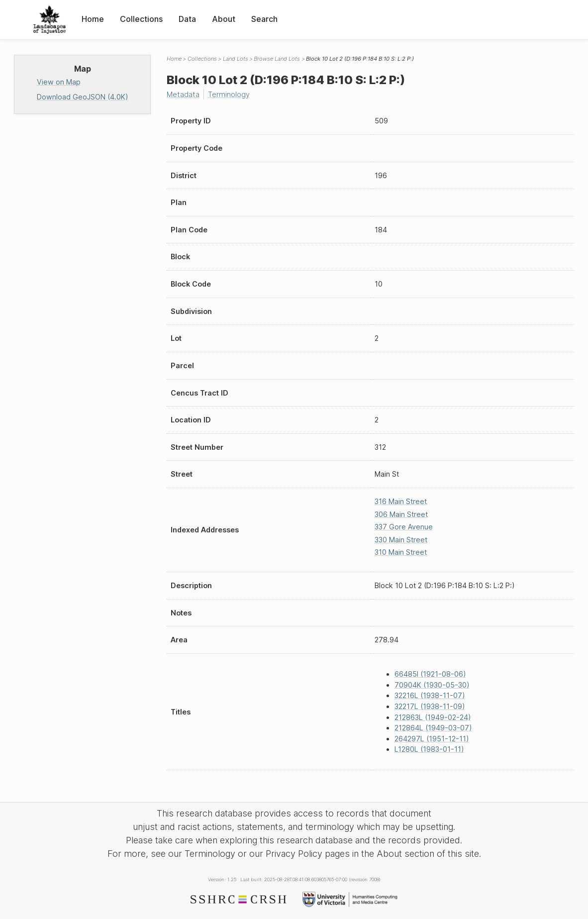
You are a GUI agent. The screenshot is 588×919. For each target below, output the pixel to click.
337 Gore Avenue (404, 527)
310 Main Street (401, 552)
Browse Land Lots (277, 59)
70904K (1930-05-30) (432, 685)
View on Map (59, 82)
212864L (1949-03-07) (433, 728)
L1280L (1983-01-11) (429, 749)
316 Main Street (401, 501)
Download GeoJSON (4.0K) (83, 97)
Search (264, 19)
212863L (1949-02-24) (433, 717)
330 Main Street (401, 540)
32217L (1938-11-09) (430, 706)
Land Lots (236, 59)
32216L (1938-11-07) (430, 695)
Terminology (229, 94)
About (224, 19)
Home (93, 19)
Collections (141, 19)
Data (187, 19)
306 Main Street (401, 514)
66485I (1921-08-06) (430, 674)
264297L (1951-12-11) (432, 739)
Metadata (183, 94)
